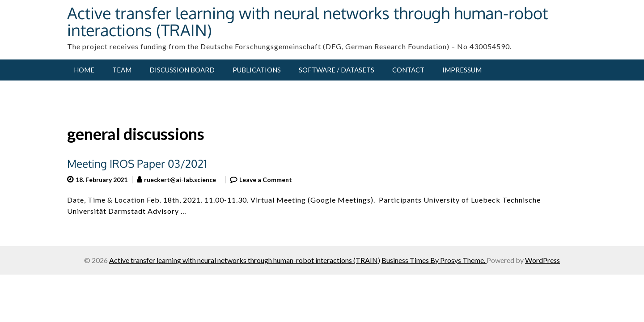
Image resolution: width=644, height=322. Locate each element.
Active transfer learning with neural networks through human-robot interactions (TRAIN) (307, 21)
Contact (408, 70)
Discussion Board (182, 70)
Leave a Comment (266, 180)
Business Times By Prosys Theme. (434, 260)
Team (122, 70)
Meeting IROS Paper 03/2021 (137, 163)
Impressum (462, 70)
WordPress (542, 260)
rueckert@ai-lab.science (180, 180)
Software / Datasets (337, 70)
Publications (257, 70)
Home (84, 70)
